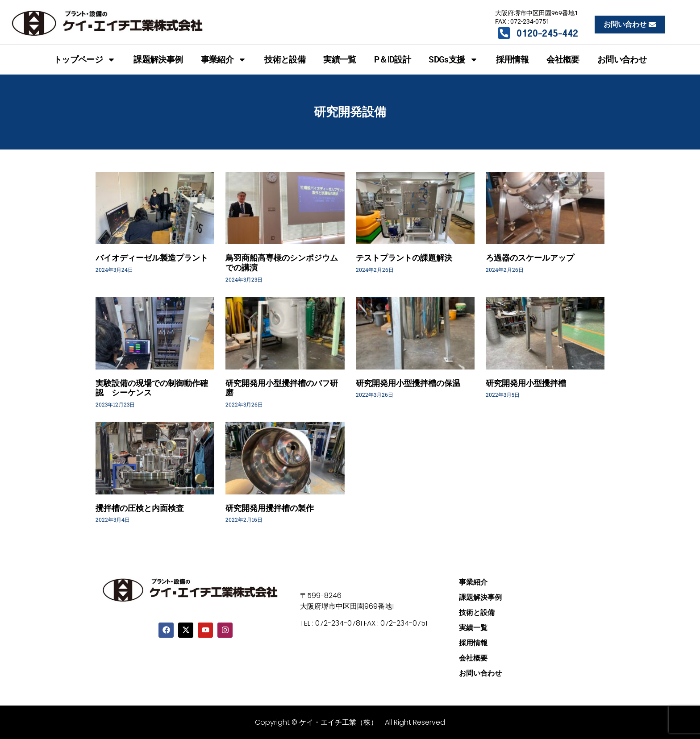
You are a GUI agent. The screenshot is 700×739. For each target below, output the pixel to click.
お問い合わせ (622, 60)
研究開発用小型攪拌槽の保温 (408, 383)
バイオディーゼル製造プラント (152, 258)
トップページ (85, 60)
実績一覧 (340, 60)
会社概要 (563, 60)
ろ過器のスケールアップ (530, 258)
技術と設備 (285, 60)
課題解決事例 (158, 60)
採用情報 (512, 60)
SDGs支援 (453, 60)
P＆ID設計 (392, 60)
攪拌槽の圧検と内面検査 (140, 508)
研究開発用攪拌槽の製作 (270, 508)
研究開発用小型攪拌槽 (526, 383)
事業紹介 (224, 60)
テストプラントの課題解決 (404, 258)
